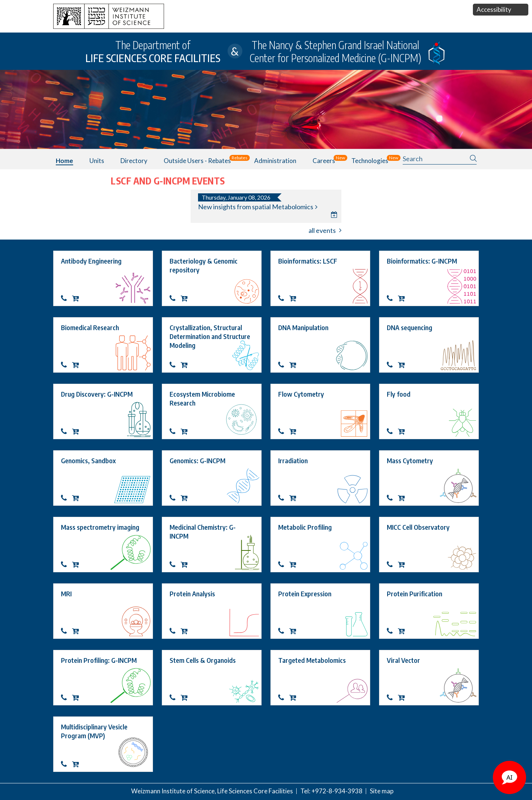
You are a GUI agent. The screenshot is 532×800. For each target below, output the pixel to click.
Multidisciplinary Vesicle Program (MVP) (95, 731)
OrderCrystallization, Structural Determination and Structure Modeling (186, 365)
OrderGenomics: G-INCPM (186, 498)
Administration (275, 161)
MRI (66, 594)
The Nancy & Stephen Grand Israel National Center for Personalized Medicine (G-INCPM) (335, 51)
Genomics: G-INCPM (197, 460)
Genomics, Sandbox (88, 460)
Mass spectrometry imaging (100, 527)
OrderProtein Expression (295, 631)
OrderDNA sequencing (403, 365)
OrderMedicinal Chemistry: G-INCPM (186, 565)
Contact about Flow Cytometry (284, 431)
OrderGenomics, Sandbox (78, 498)
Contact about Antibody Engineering (66, 298)
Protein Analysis (192, 594)
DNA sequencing (410, 327)
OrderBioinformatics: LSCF (295, 298)
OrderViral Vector (403, 698)
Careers (324, 161)
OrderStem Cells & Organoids (186, 698)
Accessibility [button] (494, 9)
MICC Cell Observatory (418, 527)
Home (64, 161)
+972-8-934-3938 (337, 791)
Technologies (370, 161)
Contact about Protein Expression (284, 631)
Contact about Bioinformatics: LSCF (284, 298)
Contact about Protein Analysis (175, 631)
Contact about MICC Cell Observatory (392, 565)
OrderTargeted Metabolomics (295, 698)
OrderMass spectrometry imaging (78, 565)
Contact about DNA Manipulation (284, 365)
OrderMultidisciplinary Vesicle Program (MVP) (78, 764)
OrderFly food (403, 431)
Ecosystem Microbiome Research (203, 398)
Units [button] (97, 161)
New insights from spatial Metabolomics (256, 207)
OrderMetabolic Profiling (295, 565)
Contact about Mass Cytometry (392, 498)
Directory (134, 161)
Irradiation (293, 460)
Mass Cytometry (410, 460)
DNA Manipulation (303, 327)
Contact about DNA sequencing (392, 365)
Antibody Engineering (91, 261)
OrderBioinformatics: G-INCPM (403, 298)
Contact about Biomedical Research (66, 365)
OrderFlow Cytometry (295, 431)
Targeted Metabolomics (312, 660)
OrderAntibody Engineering (78, 298)
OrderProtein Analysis (186, 631)
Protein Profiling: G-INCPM (99, 660)
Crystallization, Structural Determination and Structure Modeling (211, 336)
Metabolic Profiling (305, 527)
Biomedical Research (90, 327)
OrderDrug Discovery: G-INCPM (78, 431)
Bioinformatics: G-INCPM (422, 261)
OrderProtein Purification (403, 631)
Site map (382, 791)
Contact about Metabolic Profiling (284, 565)
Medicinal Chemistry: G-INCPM (203, 531)
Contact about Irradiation (284, 498)
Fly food (399, 394)
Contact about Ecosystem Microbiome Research (175, 431)
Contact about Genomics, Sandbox (66, 498)
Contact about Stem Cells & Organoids (175, 698)
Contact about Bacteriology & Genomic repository (175, 298)
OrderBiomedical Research (78, 365)
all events (322, 230)
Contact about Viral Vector (392, 698)
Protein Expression (305, 594)
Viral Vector (403, 660)
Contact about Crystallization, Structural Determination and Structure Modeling (175, 365)
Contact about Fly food (392, 431)
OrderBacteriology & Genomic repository (186, 298)
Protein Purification (415, 594)
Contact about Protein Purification (392, 631)
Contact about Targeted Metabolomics (284, 698)
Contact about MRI (66, 631)
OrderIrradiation (295, 498)
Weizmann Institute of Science (173, 791)
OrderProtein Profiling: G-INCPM (78, 698)
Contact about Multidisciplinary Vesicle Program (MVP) (66, 764)
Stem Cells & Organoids (203, 660)
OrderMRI (78, 631)
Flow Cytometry (301, 394)
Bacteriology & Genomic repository (204, 265)
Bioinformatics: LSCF (308, 261)
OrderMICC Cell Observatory (403, 565)
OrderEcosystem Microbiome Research (186, 431)
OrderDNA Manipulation (295, 365)
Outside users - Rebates (197, 161)
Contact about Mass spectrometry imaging (66, 565)
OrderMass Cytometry (403, 498)
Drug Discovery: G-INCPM (97, 394)
